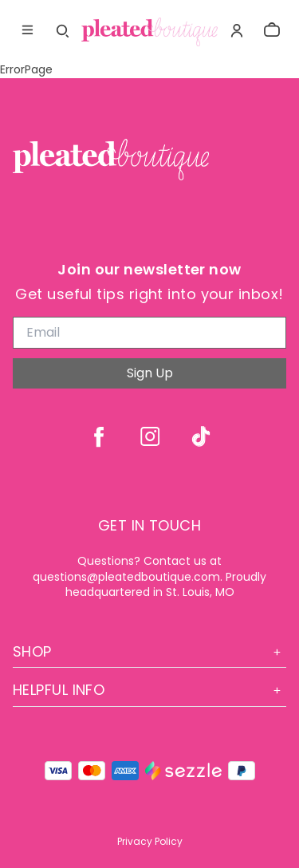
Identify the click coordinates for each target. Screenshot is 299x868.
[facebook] (99, 436)
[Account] (237, 30)
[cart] (272, 30)
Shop (149, 651)
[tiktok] (201, 436)
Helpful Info (149, 690)
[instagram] (150, 436)
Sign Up (150, 373)
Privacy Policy (150, 841)
